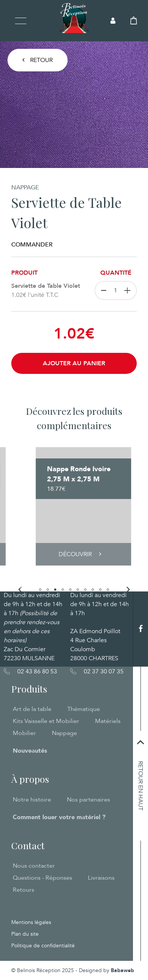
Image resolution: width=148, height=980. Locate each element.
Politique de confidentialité (43, 946)
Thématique (84, 709)
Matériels (108, 721)
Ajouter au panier (74, 363)
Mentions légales (31, 922)
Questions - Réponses (42, 878)
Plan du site (25, 934)
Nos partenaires (88, 800)
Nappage (64, 733)
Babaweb (122, 970)
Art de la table (32, 709)
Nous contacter (34, 866)
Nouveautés (30, 751)
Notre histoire (32, 800)
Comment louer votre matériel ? (59, 817)
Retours (23, 890)
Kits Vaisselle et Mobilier (46, 721)
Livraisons (101, 878)
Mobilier (24, 733)
